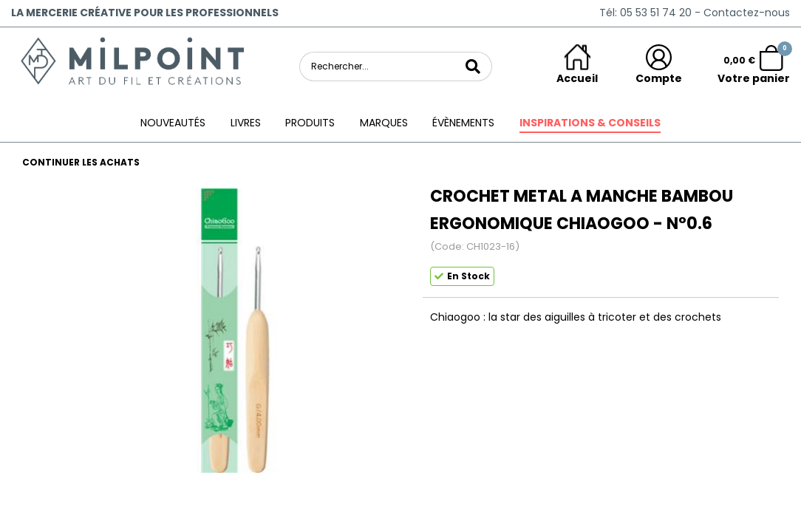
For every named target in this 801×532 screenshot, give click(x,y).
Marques (384, 123)
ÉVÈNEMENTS (463, 123)
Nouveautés (173, 123)
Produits (310, 123)
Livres (246, 123)
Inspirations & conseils (590, 123)
